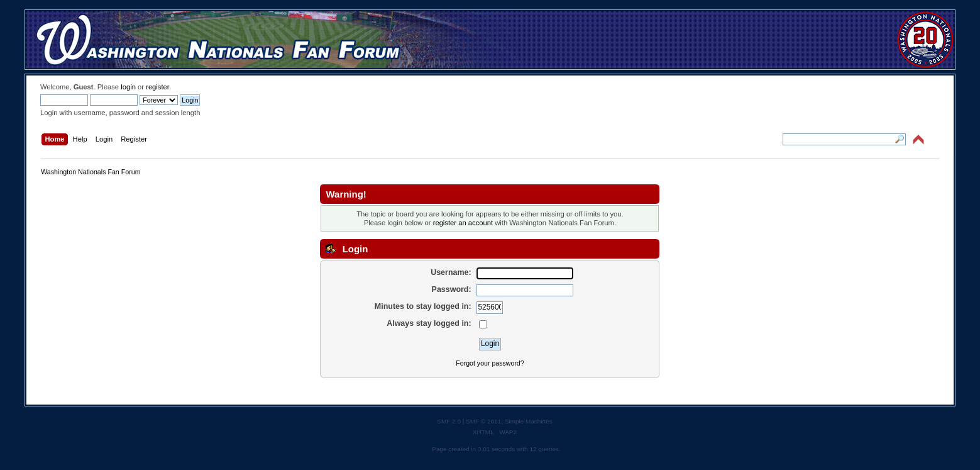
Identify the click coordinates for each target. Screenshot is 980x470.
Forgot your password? (490, 363)
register (157, 87)
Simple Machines (529, 421)
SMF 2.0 (449, 421)
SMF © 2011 (483, 421)
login (128, 87)
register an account (463, 223)
